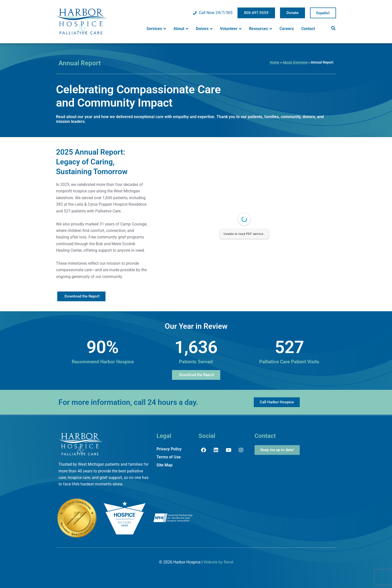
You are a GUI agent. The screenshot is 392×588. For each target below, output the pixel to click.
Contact (308, 29)
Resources (260, 29)
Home (274, 62)
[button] (333, 28)
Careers (287, 29)
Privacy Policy (169, 449)
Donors (204, 29)
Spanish (323, 13)
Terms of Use (169, 457)
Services (156, 29)
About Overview (295, 62)
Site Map (164, 465)
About (181, 29)
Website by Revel (218, 562)
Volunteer (231, 29)
